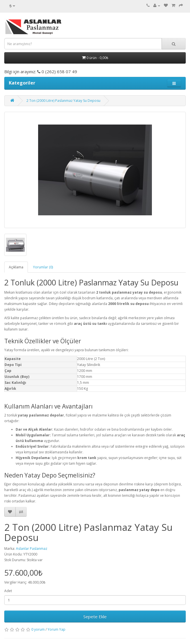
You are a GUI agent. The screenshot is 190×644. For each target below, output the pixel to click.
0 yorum (38, 629)
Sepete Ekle (95, 616)
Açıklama (16, 267)
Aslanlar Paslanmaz (32, 549)
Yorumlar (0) (43, 267)
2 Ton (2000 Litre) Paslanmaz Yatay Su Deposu (63, 101)
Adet (8, 591)
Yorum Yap (56, 629)
